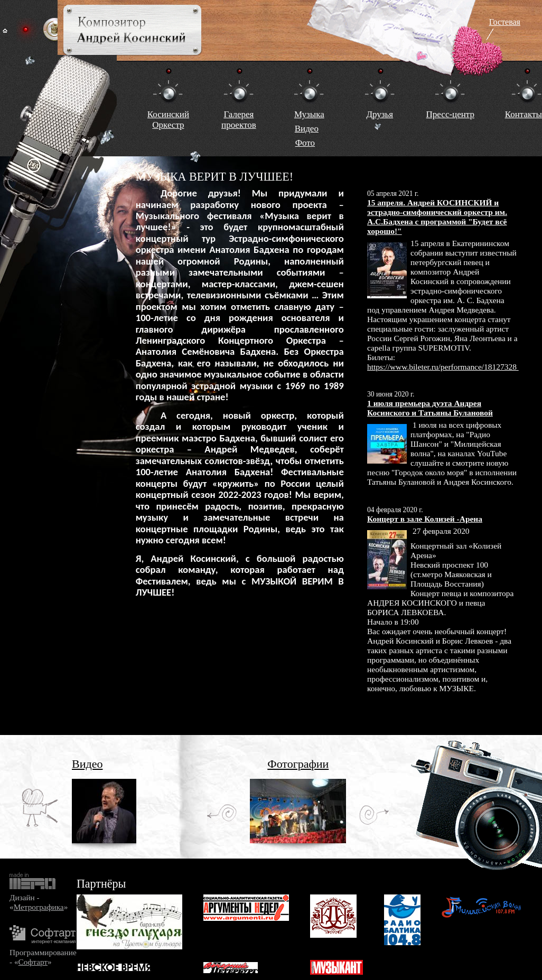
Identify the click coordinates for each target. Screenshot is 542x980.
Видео (307, 129)
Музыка (309, 114)
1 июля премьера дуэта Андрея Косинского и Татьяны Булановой (430, 408)
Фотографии (298, 764)
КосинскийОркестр (168, 120)
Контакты (524, 114)
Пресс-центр (450, 114)
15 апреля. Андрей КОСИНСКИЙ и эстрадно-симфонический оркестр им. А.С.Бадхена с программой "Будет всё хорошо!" (437, 217)
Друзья (380, 114)
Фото (305, 143)
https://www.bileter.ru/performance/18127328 (443, 367)
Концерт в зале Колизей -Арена (425, 519)
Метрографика (39, 907)
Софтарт (33, 962)
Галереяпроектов (239, 120)
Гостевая (505, 22)
